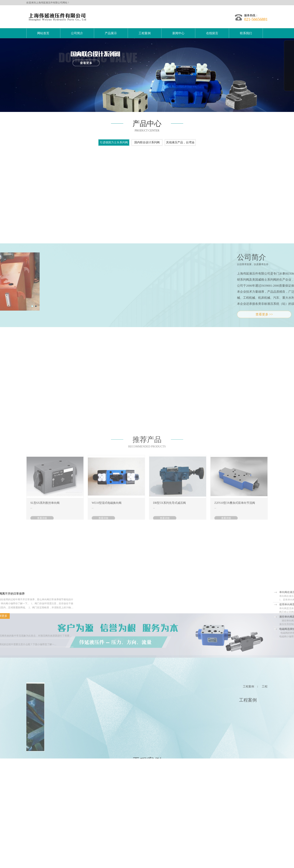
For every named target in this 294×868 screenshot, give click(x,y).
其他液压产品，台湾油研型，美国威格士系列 (180, 151)
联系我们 (246, 33)
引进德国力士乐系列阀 (114, 150)
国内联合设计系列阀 (147, 150)
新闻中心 (178, 33)
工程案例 (145, 33)
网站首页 (43, 33)
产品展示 (111, 33)
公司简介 (77, 33)
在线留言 (212, 33)
